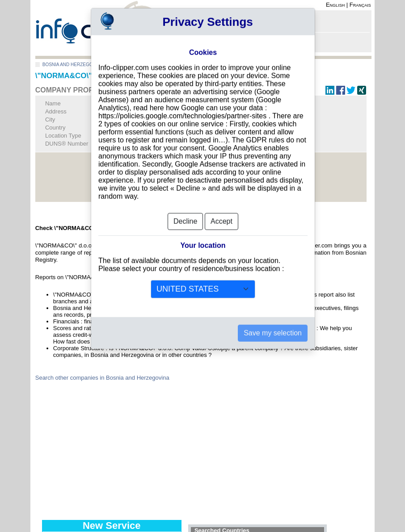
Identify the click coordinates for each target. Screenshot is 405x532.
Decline (185, 207)
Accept (221, 207)
